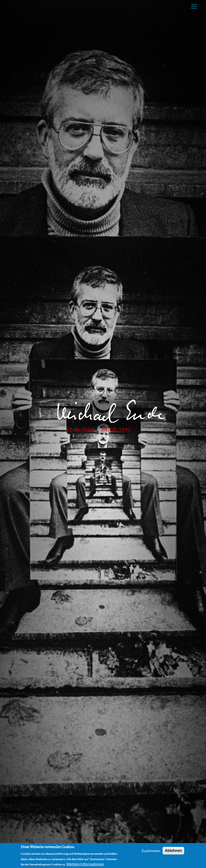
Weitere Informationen (85, 864)
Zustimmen (151, 851)
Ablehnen (173, 851)
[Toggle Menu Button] (194, 6)
